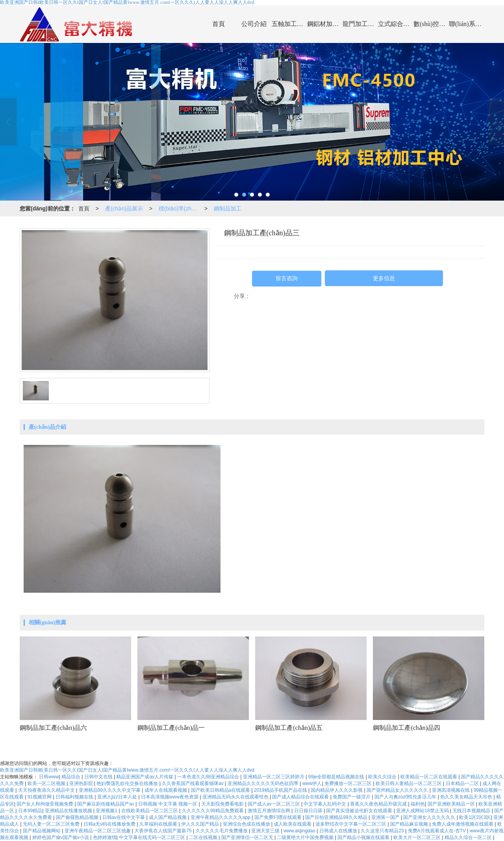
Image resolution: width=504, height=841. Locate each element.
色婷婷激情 (105, 837)
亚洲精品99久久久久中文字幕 (110, 790)
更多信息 (384, 278)
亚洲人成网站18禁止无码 (423, 811)
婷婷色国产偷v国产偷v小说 (61, 837)
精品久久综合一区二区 (469, 837)
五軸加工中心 (289, 24)
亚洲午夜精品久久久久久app (221, 817)
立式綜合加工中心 (396, 24)
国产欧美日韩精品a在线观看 (221, 790)
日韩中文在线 (99, 777)
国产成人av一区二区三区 (274, 804)
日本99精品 (30, 811)
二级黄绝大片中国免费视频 (306, 837)
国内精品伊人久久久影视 (337, 790)
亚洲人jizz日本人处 (118, 797)
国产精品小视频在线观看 (364, 837)
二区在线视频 (204, 837)
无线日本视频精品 (472, 811)
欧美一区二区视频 (47, 783)
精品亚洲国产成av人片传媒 (145, 777)
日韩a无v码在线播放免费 (110, 824)
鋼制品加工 (228, 208)
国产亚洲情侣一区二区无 (248, 837)
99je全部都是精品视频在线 (337, 777)
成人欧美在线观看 (293, 824)
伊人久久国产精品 (201, 824)
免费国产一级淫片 (352, 797)
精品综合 (71, 777)
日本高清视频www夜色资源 (170, 797)
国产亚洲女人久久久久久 (430, 817)
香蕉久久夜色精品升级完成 (379, 804)
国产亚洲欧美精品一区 (452, 804)
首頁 (219, 24)
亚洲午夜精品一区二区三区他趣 (98, 831)
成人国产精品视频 (168, 817)
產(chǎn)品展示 (124, 208)
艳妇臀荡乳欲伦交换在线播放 (128, 783)
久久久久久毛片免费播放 (222, 831)
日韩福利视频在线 (75, 797)
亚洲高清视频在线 (451, 790)
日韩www (49, 777)
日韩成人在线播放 (339, 831)
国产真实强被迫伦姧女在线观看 (360, 811)
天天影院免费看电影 (223, 804)
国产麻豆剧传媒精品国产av (106, 804)
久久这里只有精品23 (383, 831)
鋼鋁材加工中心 (325, 24)
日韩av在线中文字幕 (124, 817)
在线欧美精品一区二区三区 (150, 811)
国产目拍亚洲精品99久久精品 (337, 817)
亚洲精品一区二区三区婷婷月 (274, 777)
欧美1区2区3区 (475, 817)
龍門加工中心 (360, 24)
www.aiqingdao (300, 831)
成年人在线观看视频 (166, 790)
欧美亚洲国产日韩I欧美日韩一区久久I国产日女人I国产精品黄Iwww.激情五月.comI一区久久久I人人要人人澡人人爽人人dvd (127, 770)
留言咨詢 (287, 278)
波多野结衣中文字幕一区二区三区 (351, 824)
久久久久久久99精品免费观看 (214, 811)
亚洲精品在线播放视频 (69, 811)
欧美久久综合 (383, 777)
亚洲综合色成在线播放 (247, 824)
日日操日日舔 (309, 811)
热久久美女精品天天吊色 (467, 797)
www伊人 (312, 783)
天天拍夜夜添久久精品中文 (47, 790)
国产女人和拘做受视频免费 (45, 804)
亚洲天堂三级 (266, 831)
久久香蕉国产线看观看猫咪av (193, 783)
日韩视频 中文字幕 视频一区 (169, 804)
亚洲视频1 (107, 811)
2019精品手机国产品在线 (281, 790)
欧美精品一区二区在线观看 (429, 777)
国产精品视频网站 (42, 831)
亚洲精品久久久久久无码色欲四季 (264, 783)
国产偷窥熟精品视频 (78, 817)
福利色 (418, 804)
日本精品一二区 (463, 783)
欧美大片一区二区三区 (418, 837)
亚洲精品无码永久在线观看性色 (236, 797)
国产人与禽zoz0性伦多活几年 (406, 797)
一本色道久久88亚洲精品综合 (209, 777)
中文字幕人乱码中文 (325, 804)
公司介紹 (254, 24)
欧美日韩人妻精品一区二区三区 (409, 783)
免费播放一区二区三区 (349, 783)
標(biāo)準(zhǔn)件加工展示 (180, 208)
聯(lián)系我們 (467, 24)
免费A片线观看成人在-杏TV (438, 831)
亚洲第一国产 (386, 817)
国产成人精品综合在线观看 (301, 797)
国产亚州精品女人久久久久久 (398, 790)
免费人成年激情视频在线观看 (463, 824)
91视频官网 (40, 797)
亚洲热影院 (82, 783)
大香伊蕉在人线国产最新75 (164, 831)
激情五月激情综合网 (270, 811)
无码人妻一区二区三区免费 (52, 824)
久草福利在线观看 (159, 824)
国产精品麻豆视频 (410, 824)
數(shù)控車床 (431, 24)
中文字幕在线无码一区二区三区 (153, 837)
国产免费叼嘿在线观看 (279, 817)
